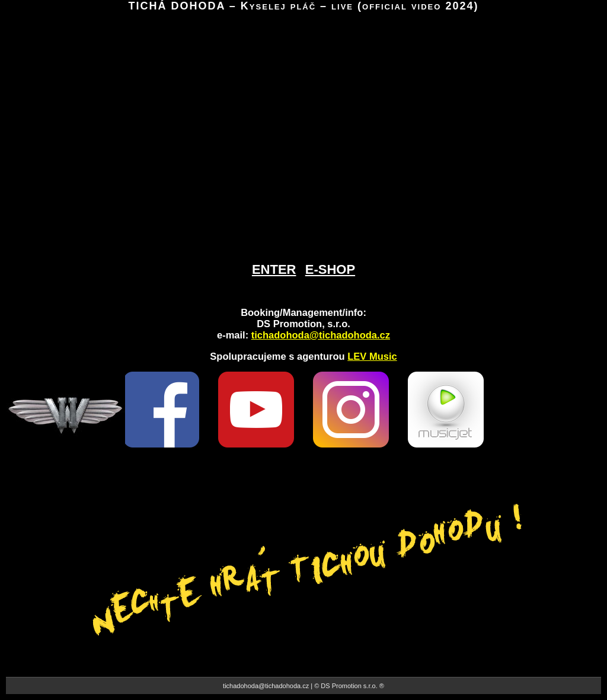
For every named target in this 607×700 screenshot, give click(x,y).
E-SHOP (330, 269)
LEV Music (372, 356)
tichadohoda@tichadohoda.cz (321, 335)
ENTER (274, 269)
